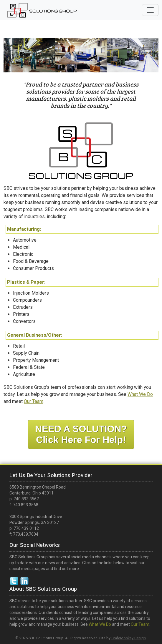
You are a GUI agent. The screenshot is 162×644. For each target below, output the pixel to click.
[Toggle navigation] (150, 10)
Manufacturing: (24, 230)
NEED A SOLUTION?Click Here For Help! (81, 434)
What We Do (140, 395)
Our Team (34, 402)
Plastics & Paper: (27, 283)
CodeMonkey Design (129, 638)
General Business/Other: (35, 336)
